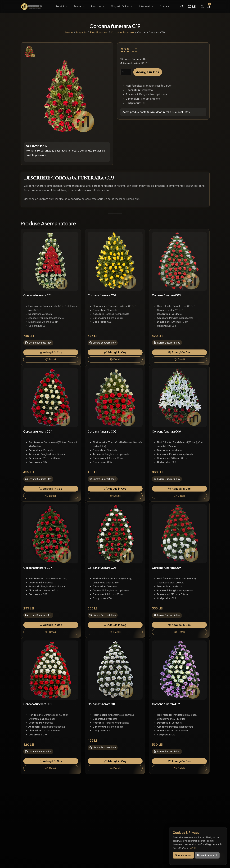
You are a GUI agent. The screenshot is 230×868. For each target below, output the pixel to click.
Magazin (81, 32)
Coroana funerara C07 (38, 568)
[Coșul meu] (208, 7)
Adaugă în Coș (51, 352)
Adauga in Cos (148, 72)
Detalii (51, 359)
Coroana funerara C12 (166, 704)
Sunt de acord (183, 855)
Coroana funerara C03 (166, 295)
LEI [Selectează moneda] (192, 6)
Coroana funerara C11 (101, 704)
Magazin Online (120, 7)
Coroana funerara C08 (102, 568)
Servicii (60, 7)
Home (69, 32)
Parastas (97, 7)
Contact (165, 7)
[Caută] (182, 7)
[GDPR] (193, 848)
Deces (78, 7)
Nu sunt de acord (207, 855)
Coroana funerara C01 (37, 295)
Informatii (145, 7)
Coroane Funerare (122, 32)
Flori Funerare (99, 32)
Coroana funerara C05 (102, 431)
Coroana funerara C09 (166, 568)
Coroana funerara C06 (166, 431)
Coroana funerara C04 (38, 431)
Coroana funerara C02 (102, 295)
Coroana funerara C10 (37, 704)
